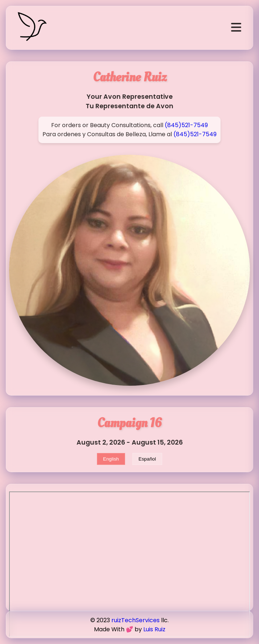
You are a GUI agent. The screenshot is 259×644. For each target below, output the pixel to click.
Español (147, 459)
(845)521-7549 (186, 125)
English (111, 459)
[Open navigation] (236, 28)
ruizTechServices (135, 620)
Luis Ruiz (154, 629)
